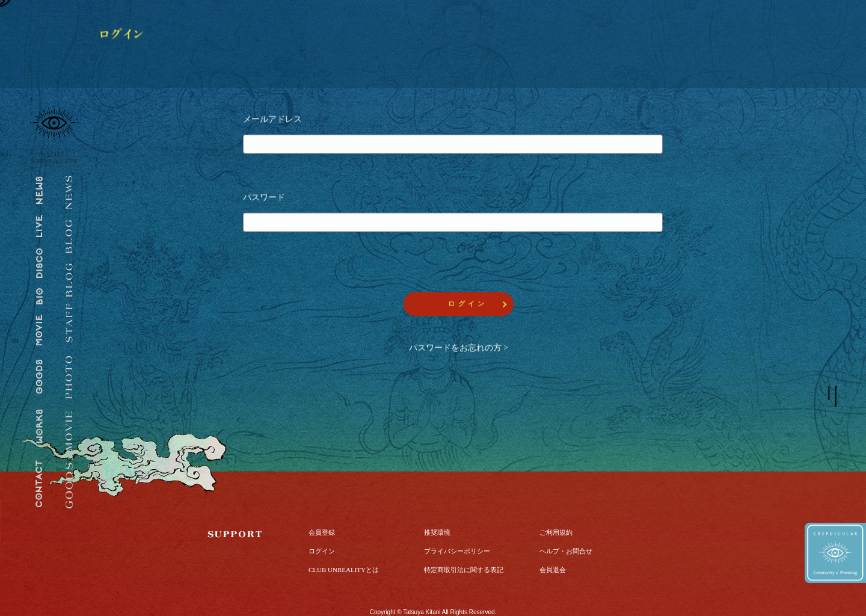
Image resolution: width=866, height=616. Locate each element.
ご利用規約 (556, 509)
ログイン (322, 528)
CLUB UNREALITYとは (344, 546)
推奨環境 (437, 509)
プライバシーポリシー (457, 528)
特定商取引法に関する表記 (464, 546)
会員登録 (322, 509)
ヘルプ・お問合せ (566, 528)
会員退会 (553, 546)
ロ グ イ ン (467, 306)
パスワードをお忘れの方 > (459, 350)
